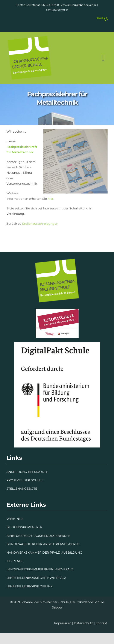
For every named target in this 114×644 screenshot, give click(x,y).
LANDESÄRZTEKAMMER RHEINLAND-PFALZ (40, 569)
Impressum (63, 623)
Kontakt (102, 623)
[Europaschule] (57, 310)
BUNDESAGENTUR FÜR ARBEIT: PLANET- (38, 544)
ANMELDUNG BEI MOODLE (27, 472)
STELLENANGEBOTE (22, 489)
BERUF (74, 544)
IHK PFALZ (14, 561)
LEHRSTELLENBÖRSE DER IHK (30, 586)
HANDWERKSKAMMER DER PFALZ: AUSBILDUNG (44, 553)
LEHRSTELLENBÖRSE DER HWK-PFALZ (36, 578)
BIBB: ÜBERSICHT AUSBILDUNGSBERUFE (38, 536)
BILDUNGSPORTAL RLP (24, 527)
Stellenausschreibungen (40, 224)
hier (50, 199)
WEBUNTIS (15, 519)
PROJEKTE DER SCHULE (25, 480)
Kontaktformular (57, 10)
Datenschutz (83, 623)
